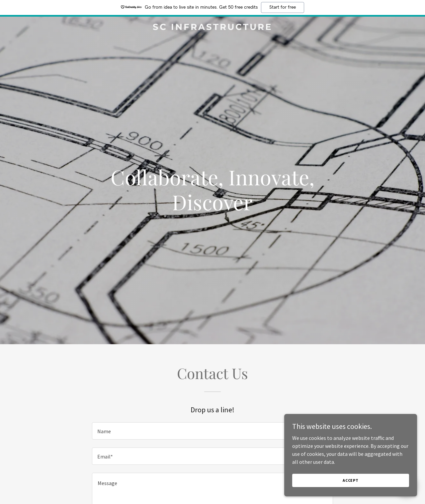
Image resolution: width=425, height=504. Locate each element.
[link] (213, 28)
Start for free (283, 7)
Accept (351, 480)
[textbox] (212, 431)
